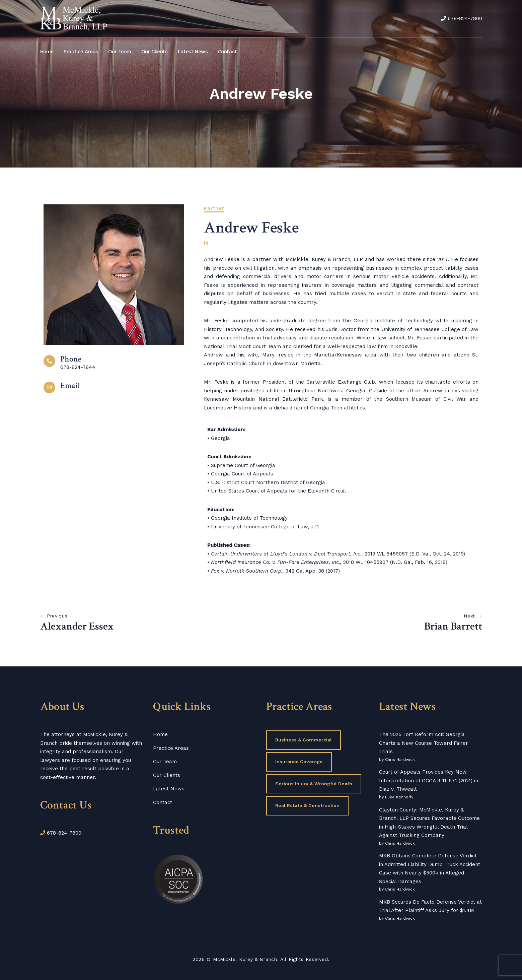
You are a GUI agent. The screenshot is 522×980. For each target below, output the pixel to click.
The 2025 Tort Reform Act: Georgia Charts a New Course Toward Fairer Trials (424, 743)
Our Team (120, 52)
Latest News (193, 52)
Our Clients (155, 52)
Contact (228, 52)
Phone (71, 359)
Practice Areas (81, 52)
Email (70, 385)
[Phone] (49, 361)
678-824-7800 (465, 18)
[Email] (49, 387)
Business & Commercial (304, 740)
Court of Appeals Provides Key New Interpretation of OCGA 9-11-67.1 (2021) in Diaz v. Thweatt (429, 780)
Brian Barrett (453, 627)
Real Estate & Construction (307, 805)
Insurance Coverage (299, 762)
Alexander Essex (77, 627)
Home (47, 52)
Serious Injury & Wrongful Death (314, 784)
